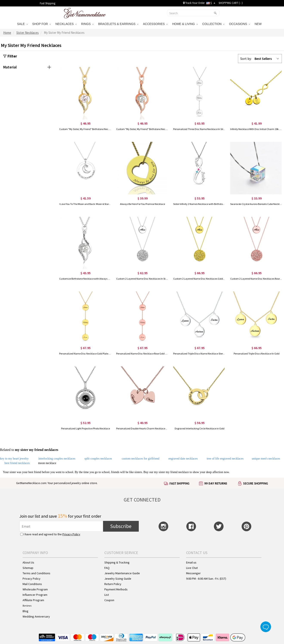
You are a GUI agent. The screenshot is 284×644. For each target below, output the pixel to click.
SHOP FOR (42, 24)
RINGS (87, 24)
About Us (28, 562)
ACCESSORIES (155, 24)
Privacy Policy (71, 534)
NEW (259, 24)
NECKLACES (66, 24)
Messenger (193, 573)
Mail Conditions (32, 584)
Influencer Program (35, 595)
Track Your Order (194, 3)
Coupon (109, 600)
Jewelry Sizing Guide (118, 579)
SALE (22, 24)
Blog (25, 611)
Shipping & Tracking (117, 562)
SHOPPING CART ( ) (231, 3)
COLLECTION (213, 24)
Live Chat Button (266, 627)
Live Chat (192, 568)
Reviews (27, 606)
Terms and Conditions (36, 573)
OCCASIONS (239, 24)
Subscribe (121, 526)
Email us (191, 562)
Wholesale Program (35, 589)
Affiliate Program (33, 600)
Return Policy (113, 584)
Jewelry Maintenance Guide (122, 573)
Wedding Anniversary (36, 616)
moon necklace (47, 463)
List (107, 595)
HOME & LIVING (185, 24)
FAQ (107, 568)
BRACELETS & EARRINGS (118, 24)
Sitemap (28, 568)
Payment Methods (116, 589)
